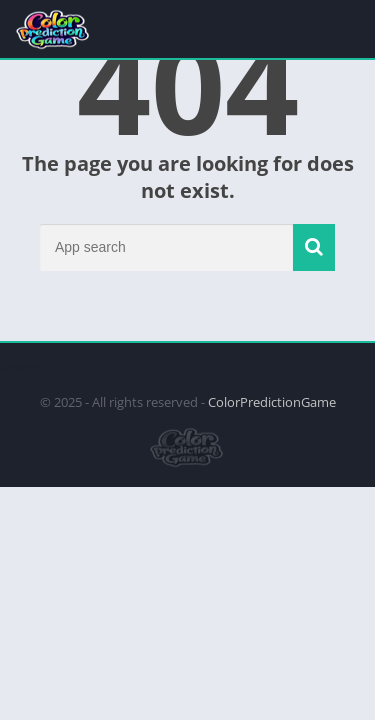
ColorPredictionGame (272, 402)
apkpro (21, 367)
